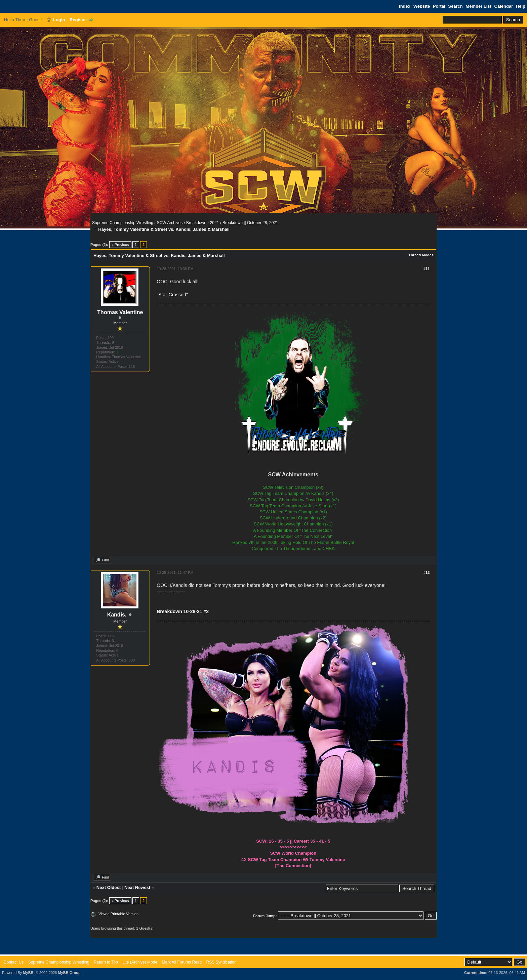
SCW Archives (170, 223)
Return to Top (106, 962)
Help (521, 6)
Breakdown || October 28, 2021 (250, 223)
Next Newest (137, 887)
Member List (478, 6)
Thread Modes (421, 255)
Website (422, 6)
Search (455, 6)
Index (405, 6)
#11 (427, 269)
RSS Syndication (221, 962)
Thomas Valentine (120, 312)
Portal (439, 6)
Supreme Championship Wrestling (123, 223)
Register (78, 20)
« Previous (120, 245)
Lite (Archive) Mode (140, 962)
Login (59, 20)
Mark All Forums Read (182, 962)
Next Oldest (109, 887)
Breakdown (196, 223)
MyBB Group (69, 973)
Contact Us (14, 962)
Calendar (504, 6)
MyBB (28, 973)
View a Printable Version (118, 914)
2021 (215, 223)
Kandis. (117, 615)
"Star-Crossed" (172, 295)
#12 (427, 572)
